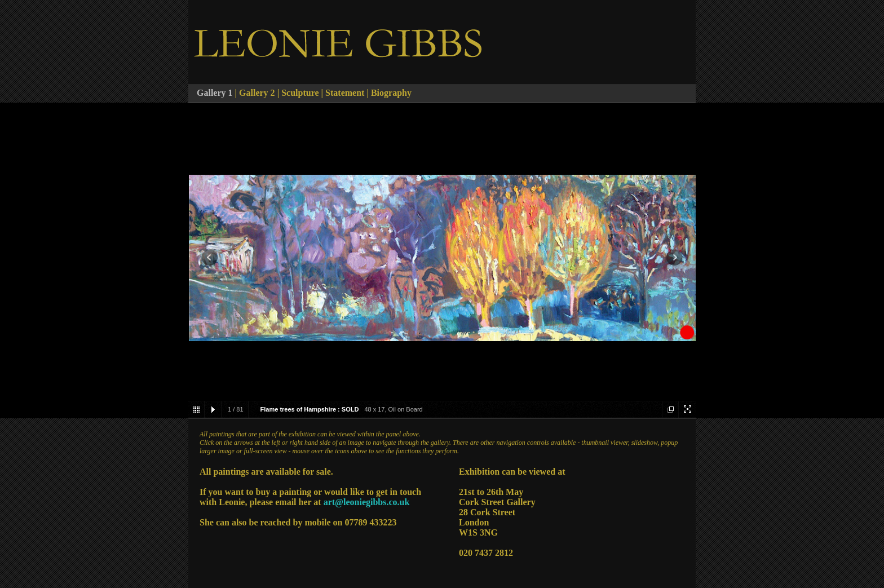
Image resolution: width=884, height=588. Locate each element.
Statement (346, 93)
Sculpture (300, 93)
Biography (391, 93)
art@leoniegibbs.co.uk (367, 502)
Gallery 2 (258, 93)
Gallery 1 (215, 93)
